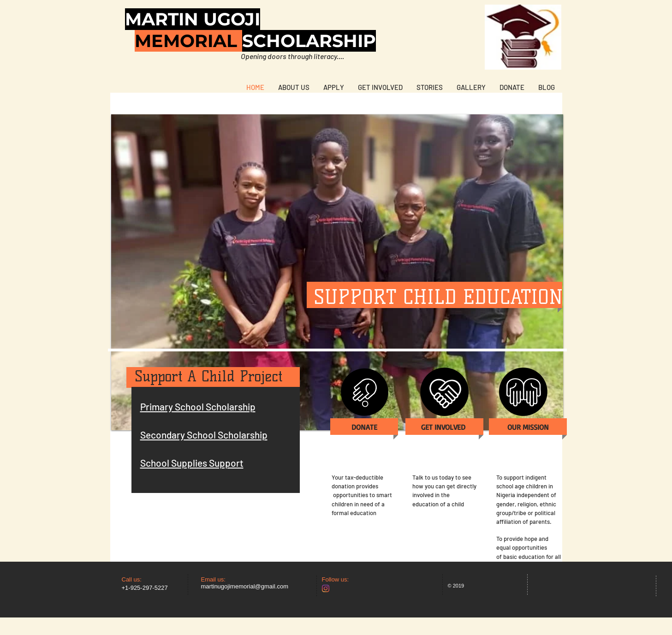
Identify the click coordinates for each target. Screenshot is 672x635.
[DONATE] (365, 427)
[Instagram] (326, 588)
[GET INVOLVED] (443, 427)
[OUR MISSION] (528, 427)
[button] (337, 272)
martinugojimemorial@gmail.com (245, 586)
